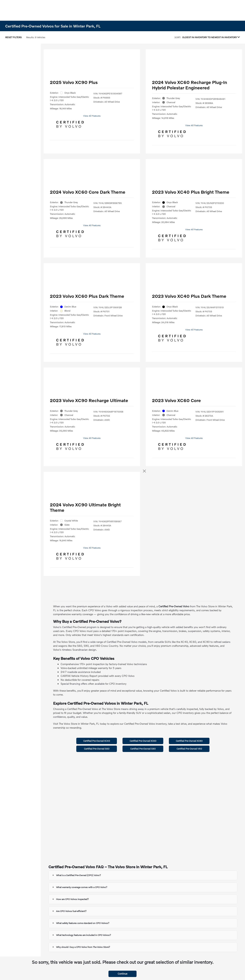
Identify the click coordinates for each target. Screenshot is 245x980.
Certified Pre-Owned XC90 (189, 741)
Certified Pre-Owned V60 (189, 749)
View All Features (92, 116)
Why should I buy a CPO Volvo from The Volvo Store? (83, 947)
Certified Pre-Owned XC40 (97, 741)
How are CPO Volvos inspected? (72, 899)
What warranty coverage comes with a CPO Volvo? (82, 887)
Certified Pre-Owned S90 (143, 749)
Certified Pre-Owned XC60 (143, 741)
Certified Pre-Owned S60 (97, 749)
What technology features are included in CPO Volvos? (84, 935)
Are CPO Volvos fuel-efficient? (71, 911)
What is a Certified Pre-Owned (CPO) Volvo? (78, 875)
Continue (122, 974)
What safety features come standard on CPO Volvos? (83, 923)
